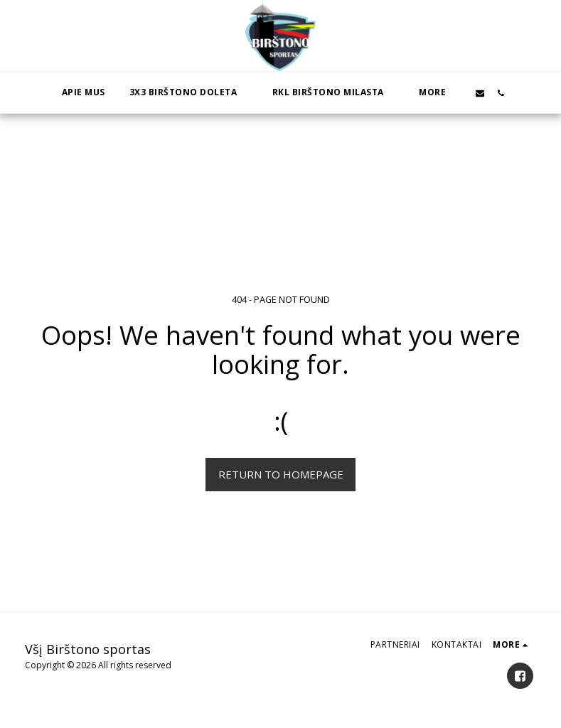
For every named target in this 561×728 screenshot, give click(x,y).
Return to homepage (281, 474)
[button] (189, 92)
